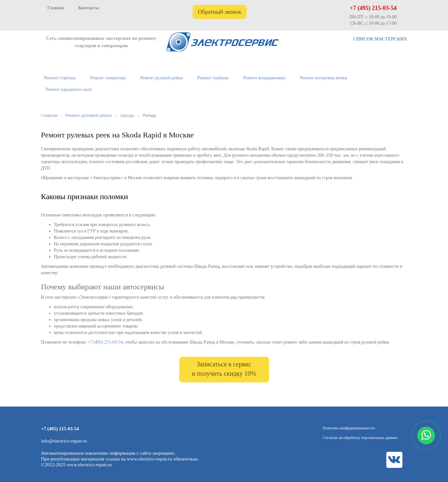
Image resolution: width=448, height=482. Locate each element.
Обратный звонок (220, 12)
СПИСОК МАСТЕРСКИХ (380, 39)
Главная (56, 8)
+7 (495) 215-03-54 (373, 8)
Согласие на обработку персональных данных (360, 438)
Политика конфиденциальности (349, 428)
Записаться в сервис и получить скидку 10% (224, 369)
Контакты (88, 8)
